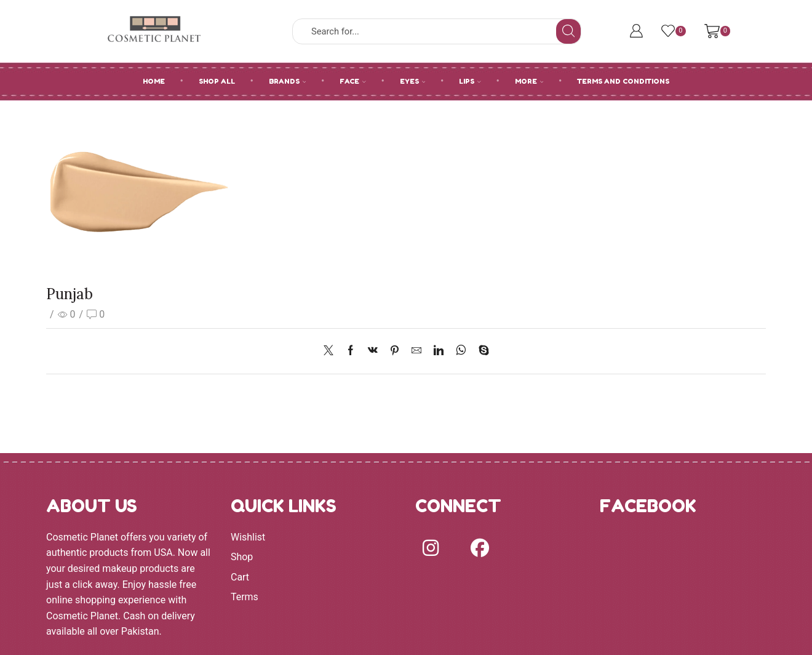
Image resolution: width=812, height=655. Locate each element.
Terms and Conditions (623, 81)
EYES (413, 81)
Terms (245, 597)
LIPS (470, 81)
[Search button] (568, 31)
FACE (353, 81)
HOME (154, 81)
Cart (240, 577)
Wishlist (248, 537)
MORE (529, 81)
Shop (242, 557)
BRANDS (288, 81)
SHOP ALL (217, 81)
